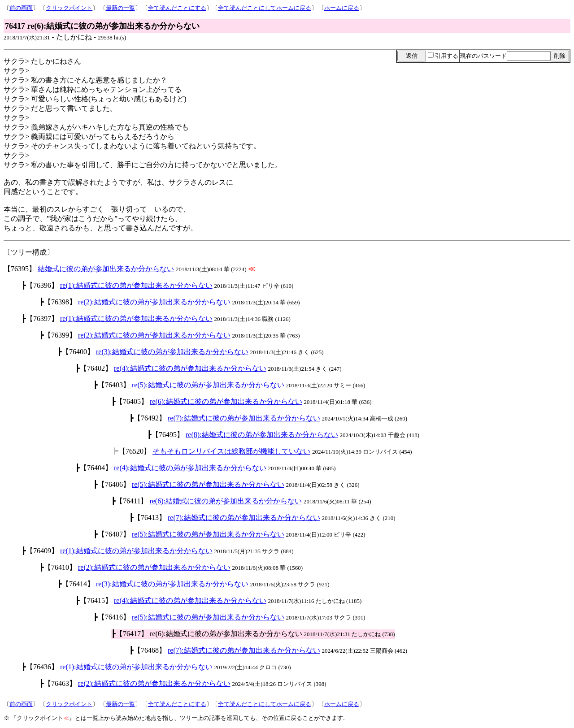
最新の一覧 (120, 8)
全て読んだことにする (177, 8)
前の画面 (21, 8)
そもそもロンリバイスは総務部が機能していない (231, 451)
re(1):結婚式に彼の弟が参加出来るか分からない (136, 285)
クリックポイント (69, 8)
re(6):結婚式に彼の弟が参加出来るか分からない (226, 401)
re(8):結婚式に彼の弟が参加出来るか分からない (262, 435)
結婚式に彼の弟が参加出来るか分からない (106, 269)
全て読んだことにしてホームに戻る (265, 8)
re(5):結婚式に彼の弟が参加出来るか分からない (208, 385)
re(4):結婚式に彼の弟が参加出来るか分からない (190, 368)
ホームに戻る (342, 8)
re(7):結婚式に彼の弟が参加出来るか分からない (244, 418)
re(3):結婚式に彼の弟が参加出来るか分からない (172, 352)
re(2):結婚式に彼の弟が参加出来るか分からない (154, 302)
